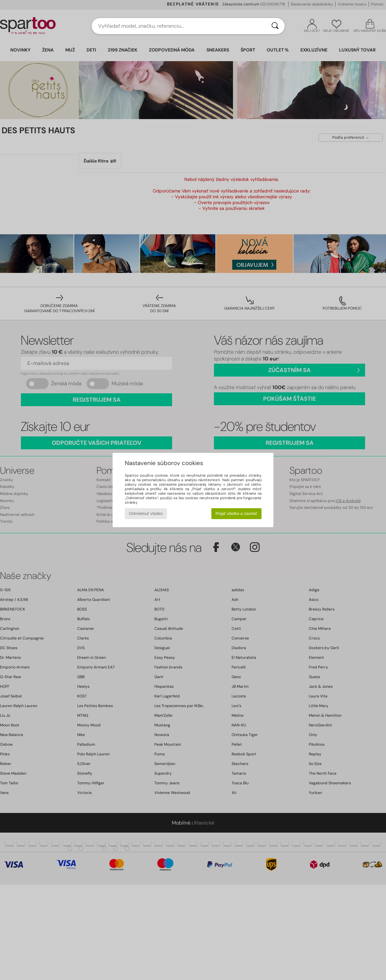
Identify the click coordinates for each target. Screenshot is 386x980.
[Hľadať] (275, 26)
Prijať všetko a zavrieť (236, 513)
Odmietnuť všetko (146, 513)
